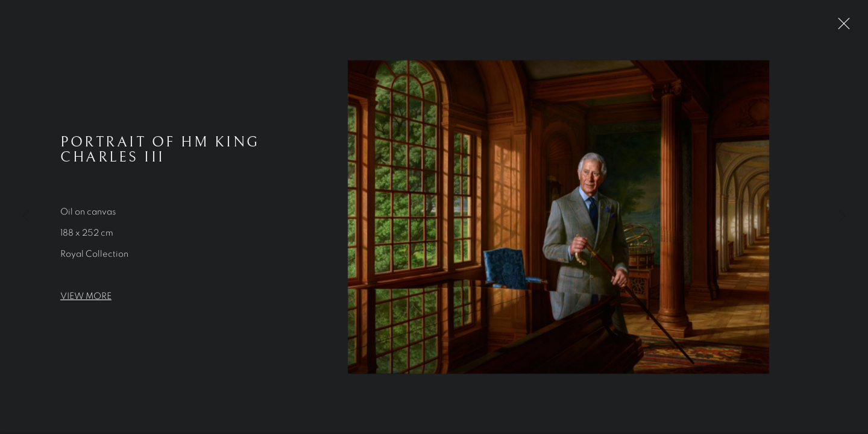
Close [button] (841, 27)
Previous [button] (26, 217)
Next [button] (842, 217)
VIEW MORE (86, 297)
